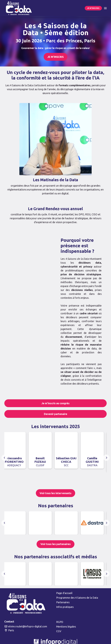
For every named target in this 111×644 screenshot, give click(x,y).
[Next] (106, 458)
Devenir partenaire (56, 414)
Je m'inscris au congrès (55, 403)
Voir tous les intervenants (55, 493)
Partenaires (63, 602)
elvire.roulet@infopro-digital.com (26, 626)
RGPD (60, 622)
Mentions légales (66, 627)
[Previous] (5, 458)
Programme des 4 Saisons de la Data (77, 598)
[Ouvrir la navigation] (105, 8)
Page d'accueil (64, 593)
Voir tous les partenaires (56, 544)
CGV (59, 631)
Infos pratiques (65, 607)
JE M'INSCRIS (93, 8)
